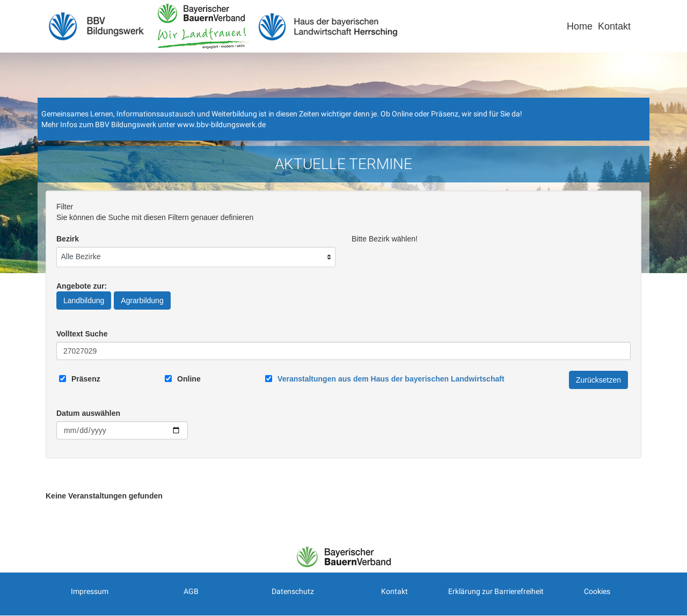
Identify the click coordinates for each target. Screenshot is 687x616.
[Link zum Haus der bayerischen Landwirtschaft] (391, 379)
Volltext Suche (82, 334)
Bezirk (68, 239)
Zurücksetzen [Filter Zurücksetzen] (598, 380)
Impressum (90, 591)
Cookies (597, 591)
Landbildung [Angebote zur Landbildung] (84, 300)
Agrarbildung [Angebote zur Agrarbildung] (142, 300)
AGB (191, 591)
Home (580, 26)
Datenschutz (293, 591)
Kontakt (614, 26)
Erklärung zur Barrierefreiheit (496, 591)
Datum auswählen (88, 413)
